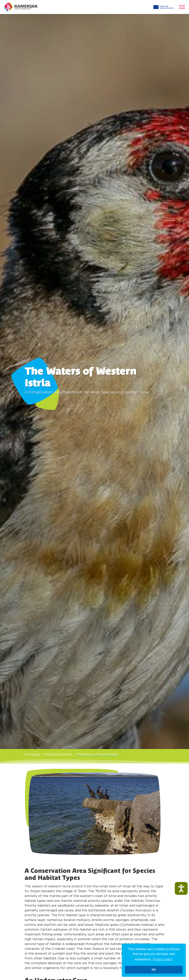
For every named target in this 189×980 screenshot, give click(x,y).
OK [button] (154, 970)
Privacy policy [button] (163, 959)
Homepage (32, 754)
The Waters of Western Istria (97, 754)
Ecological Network (59, 754)
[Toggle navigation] (182, 7)
